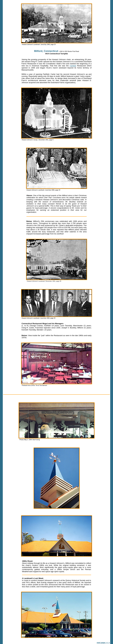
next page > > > (103, 643)
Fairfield (73, 66)
